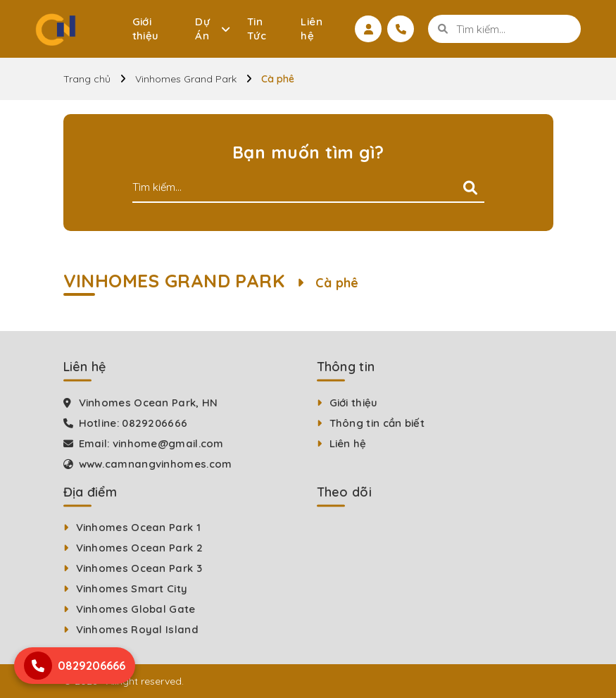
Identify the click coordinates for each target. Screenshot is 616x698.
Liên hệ (312, 29)
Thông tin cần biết (377, 423)
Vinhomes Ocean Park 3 (139, 568)
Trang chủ (87, 79)
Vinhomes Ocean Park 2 (139, 548)
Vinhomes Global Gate (136, 609)
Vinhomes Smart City (132, 588)
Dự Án (202, 29)
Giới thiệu (146, 29)
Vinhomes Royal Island (137, 629)
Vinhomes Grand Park (186, 79)
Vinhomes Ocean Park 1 (138, 527)
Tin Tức (257, 29)
